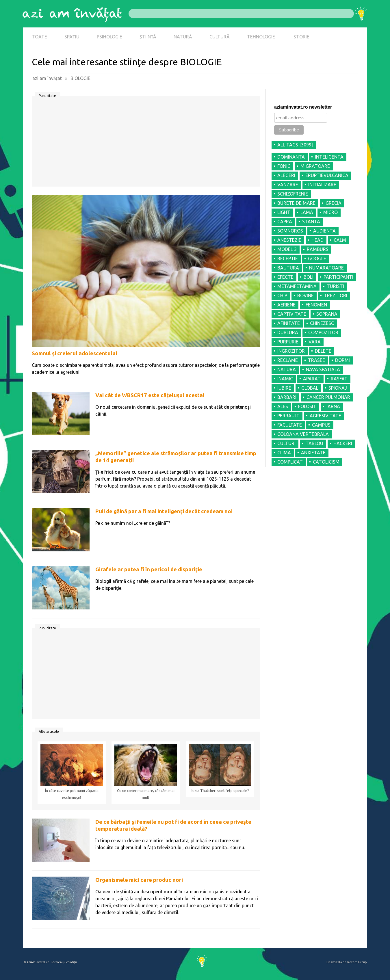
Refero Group (357, 962)
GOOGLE (317, 259)
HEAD (317, 240)
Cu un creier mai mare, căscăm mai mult (146, 794)
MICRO (330, 212)
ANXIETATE (313, 453)
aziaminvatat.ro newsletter (303, 107)
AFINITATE (289, 323)
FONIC (284, 166)
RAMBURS (318, 249)
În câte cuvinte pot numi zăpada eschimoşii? (72, 794)
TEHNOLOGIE (261, 37)
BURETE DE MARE (296, 203)
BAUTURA (288, 268)
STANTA (311, 222)
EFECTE (285, 277)
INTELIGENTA (329, 157)
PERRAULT (288, 416)
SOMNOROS (290, 231)
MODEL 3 (287, 249)
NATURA (287, 369)
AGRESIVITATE (325, 416)
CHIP (282, 295)
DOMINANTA (291, 157)
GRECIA (334, 203)
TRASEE (316, 360)
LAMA (307, 212)
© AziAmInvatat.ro (36, 962)
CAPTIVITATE (292, 314)
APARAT (312, 379)
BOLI (309, 277)
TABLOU (314, 443)
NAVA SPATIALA (323, 369)
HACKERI (343, 443)
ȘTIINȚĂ (148, 37)
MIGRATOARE (315, 166)
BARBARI (287, 397)
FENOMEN (316, 305)
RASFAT (339, 379)
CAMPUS (321, 425)
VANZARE (288, 185)
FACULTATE (290, 425)
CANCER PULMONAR (328, 397)
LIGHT (284, 212)
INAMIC (285, 379)
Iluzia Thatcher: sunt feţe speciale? (220, 791)
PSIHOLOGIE (109, 37)
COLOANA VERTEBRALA (303, 434)
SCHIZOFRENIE (293, 194)
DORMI (342, 360)
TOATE (39, 37)
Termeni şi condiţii (64, 962)
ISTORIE (301, 37)
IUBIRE (284, 388)
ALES (283, 406)
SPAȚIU (72, 37)
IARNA (333, 406)
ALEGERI (286, 175)
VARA (315, 342)
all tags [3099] (295, 145)
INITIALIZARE (322, 185)
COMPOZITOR (323, 332)
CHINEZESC (322, 323)
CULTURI (286, 443)
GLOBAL (310, 388)
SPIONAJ (338, 388)
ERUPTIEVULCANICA (327, 175)
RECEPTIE (288, 259)
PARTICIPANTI (338, 277)
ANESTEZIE (289, 240)
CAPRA (285, 222)
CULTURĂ (220, 37)
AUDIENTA (324, 231)
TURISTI (335, 286)
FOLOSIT (307, 406)
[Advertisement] (146, 143)
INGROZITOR (291, 351)
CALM (340, 240)
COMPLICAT (290, 462)
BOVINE (305, 295)
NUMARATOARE (326, 268)
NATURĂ (183, 37)
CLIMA (284, 453)
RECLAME (288, 360)
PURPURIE (288, 342)
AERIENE (286, 305)
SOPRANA (327, 314)
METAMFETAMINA (297, 286)
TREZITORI (336, 295)
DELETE (323, 351)
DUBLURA (288, 332)
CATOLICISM (326, 462)
